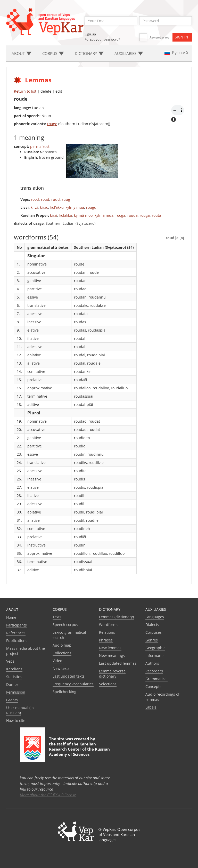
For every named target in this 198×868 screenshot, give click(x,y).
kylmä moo (83, 215)
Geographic (155, 648)
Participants (16, 625)
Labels (151, 707)
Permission (16, 692)
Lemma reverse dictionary (112, 674)
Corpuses (154, 632)
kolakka (66, 215)
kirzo (44, 207)
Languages (155, 617)
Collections (62, 653)
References (16, 633)
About (12, 610)
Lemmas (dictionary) (116, 617)
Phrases (106, 640)
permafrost (40, 146)
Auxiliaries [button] (129, 53)
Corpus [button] (53, 53)
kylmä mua (104, 215)
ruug (66, 199)
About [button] (22, 53)
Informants (155, 656)
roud (45, 199)
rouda (133, 215)
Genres (152, 640)
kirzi (34, 207)
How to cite (16, 721)
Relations (107, 632)
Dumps (12, 684)
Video (57, 661)
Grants (12, 700)
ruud (56, 199)
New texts (61, 668)
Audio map (62, 645)
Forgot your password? (102, 39)
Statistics (14, 677)
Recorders (154, 671)
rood (35, 199)
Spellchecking (64, 692)
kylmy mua (75, 207)
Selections (108, 684)
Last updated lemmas (118, 663)
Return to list (25, 91)
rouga (145, 215)
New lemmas (110, 648)
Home (11, 617)
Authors (152, 663)
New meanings (112, 656)
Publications (17, 641)
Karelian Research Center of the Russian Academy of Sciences (79, 749)
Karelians (14, 669)
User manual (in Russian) (20, 710)
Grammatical (156, 679)
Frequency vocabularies (73, 684)
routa (156, 215)
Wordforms (109, 625)
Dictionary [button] (89, 53)
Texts (57, 617)
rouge (52, 124)
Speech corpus (65, 625)
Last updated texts (69, 676)
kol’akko (57, 207)
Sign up (90, 34)
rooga (120, 215)
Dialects (152, 625)
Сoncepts (153, 686)
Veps (10, 661)
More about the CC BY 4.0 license (48, 795)
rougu (91, 207)
